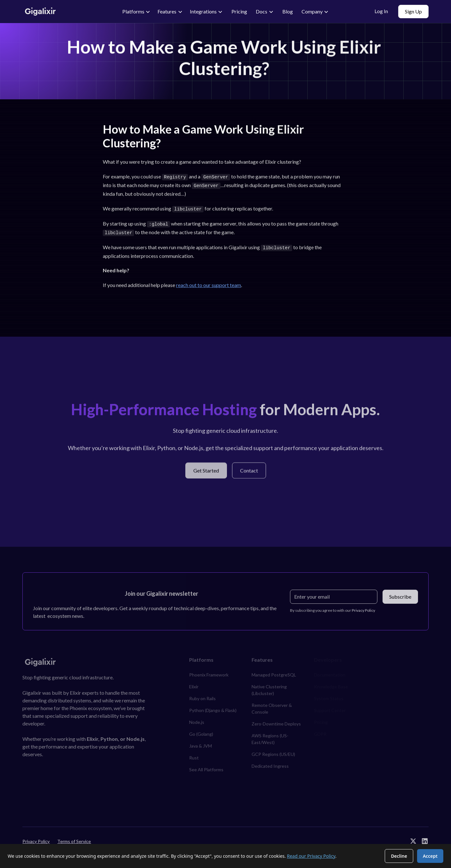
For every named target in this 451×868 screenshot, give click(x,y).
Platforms (133, 11)
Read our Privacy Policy (311, 856)
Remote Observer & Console (272, 706)
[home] (65, 12)
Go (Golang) (201, 731)
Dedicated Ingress (270, 763)
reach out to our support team (209, 283)
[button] (137, 12)
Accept (430, 856)
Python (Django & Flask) (213, 708)
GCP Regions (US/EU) (273, 752)
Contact (249, 470)
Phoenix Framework (209, 672)
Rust (194, 755)
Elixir (194, 684)
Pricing (239, 11)
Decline (399, 856)
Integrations (203, 11)
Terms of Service (74, 838)
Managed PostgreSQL (274, 672)
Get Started (206, 470)
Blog (288, 11)
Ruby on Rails (202, 696)
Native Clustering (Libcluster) (269, 687)
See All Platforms (206, 767)
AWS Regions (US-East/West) (270, 736)
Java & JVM (201, 743)
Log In (381, 11)
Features (167, 11)
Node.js (197, 720)
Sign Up (413, 11)
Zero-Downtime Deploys (276, 721)
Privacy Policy (36, 838)
